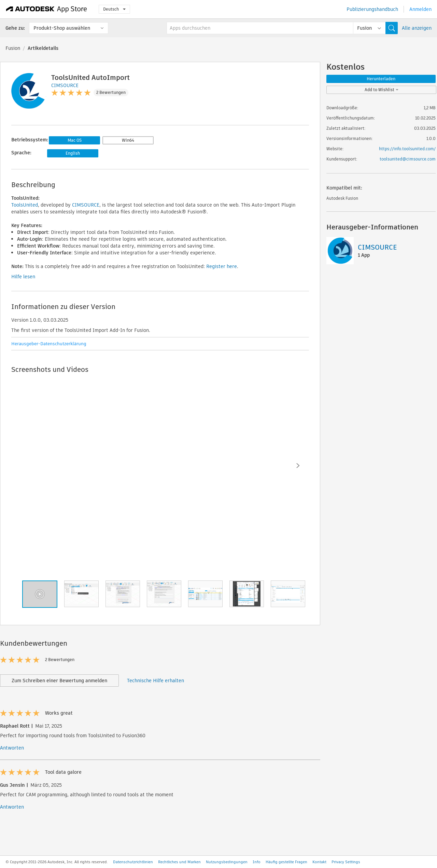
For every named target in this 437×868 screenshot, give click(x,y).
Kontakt (319, 862)
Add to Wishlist (382, 90)
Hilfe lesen (23, 277)
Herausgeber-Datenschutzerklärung (49, 344)
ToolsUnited (25, 205)
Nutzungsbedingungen (227, 862)
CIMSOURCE (86, 205)
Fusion (13, 48)
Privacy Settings (346, 862)
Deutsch (114, 9)
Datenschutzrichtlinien (133, 862)
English (73, 153)
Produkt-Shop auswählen (62, 28)
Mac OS (75, 140)
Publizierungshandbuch (372, 9)
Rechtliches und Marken (179, 862)
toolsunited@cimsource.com (408, 159)
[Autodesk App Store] (47, 9)
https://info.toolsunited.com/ (407, 149)
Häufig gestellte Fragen (286, 862)
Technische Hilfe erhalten (156, 681)
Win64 (128, 140)
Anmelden (420, 9)
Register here (222, 266)
